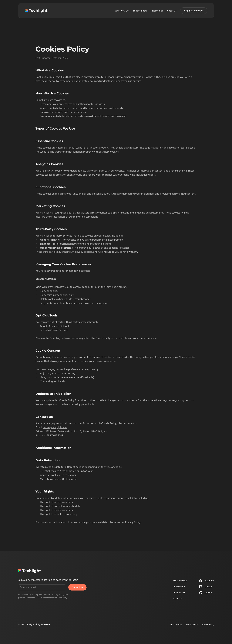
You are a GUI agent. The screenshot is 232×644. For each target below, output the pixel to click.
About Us (172, 11)
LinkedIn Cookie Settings (54, 330)
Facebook (209, 581)
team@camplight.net (55, 427)
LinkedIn (209, 587)
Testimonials (157, 11)
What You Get (122, 11)
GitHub (208, 593)
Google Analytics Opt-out (55, 326)
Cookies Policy (208, 625)
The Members (140, 11)
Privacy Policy (176, 625)
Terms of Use (192, 625)
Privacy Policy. (133, 522)
